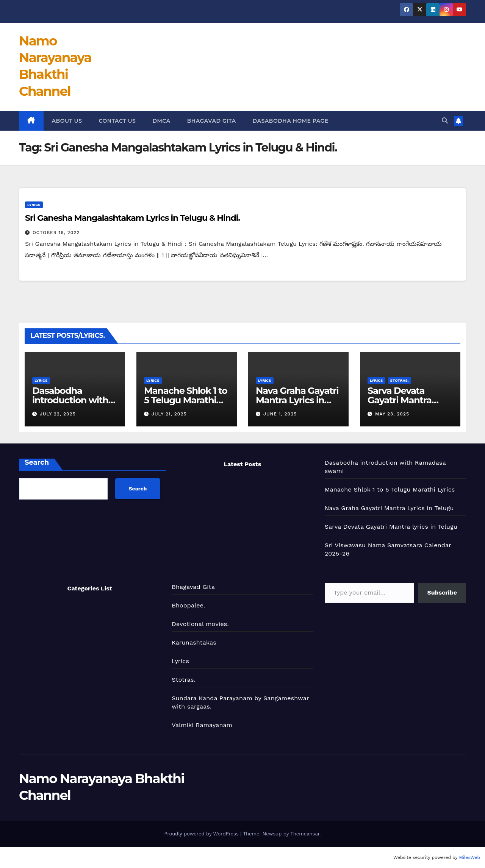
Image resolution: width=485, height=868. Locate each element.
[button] (445, 121)
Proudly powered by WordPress (202, 834)
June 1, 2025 (280, 414)
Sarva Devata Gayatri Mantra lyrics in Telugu (400, 400)
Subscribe (442, 592)
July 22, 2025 (58, 414)
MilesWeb (469, 857)
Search (37, 462)
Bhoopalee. (188, 605)
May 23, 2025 (392, 414)
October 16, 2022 (56, 233)
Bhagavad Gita (212, 121)
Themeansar (305, 834)
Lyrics (34, 205)
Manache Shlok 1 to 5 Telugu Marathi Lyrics (186, 400)
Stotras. (400, 380)
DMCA (161, 121)
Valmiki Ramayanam (202, 725)
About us (67, 121)
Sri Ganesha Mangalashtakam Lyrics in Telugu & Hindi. (132, 218)
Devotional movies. (200, 624)
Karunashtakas (194, 642)
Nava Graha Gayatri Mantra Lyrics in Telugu (297, 400)
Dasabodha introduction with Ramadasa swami (71, 400)
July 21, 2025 (169, 414)
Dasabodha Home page (291, 121)
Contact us (117, 121)
